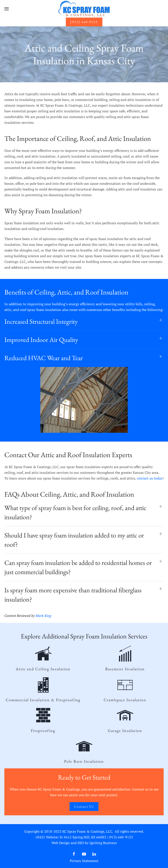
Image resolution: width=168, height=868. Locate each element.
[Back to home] (84, 9)
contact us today (150, 478)
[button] (7, 9)
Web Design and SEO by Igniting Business (84, 843)
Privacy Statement (84, 861)
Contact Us (84, 806)
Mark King (43, 616)
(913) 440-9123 (84, 22)
